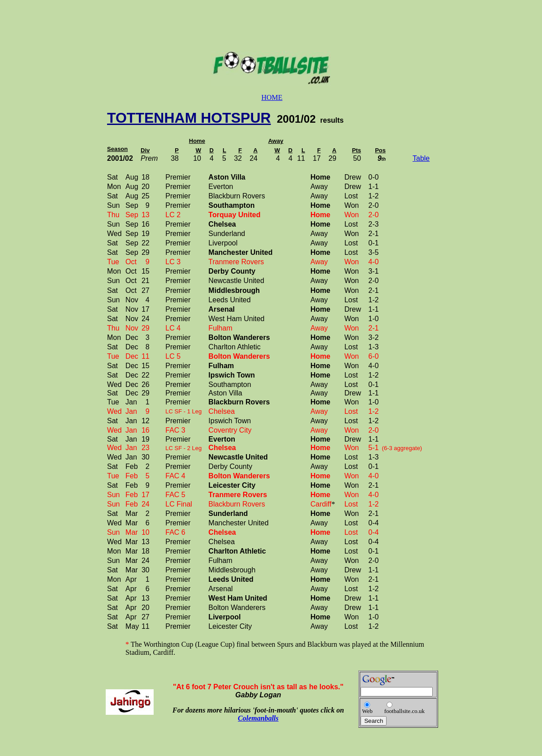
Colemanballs (258, 718)
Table (421, 158)
